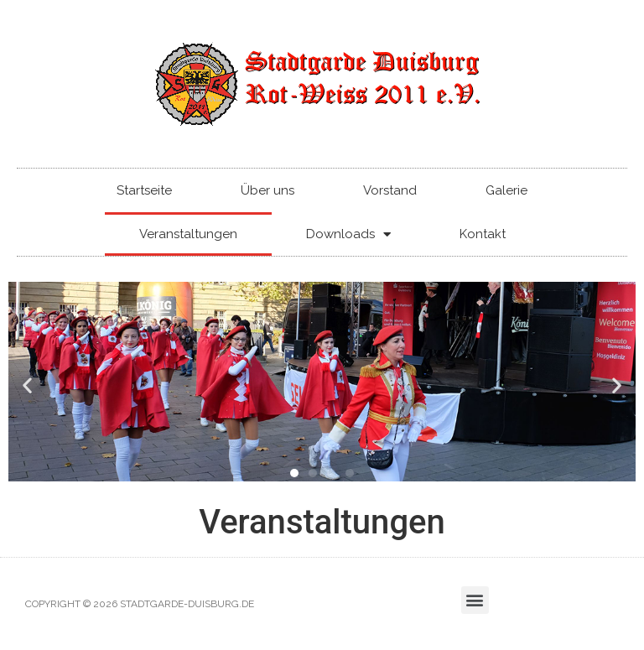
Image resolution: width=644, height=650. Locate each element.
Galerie (506, 190)
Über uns (267, 190)
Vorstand (390, 190)
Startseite (144, 190)
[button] (27, 385)
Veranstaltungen (188, 234)
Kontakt (483, 234)
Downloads (348, 234)
